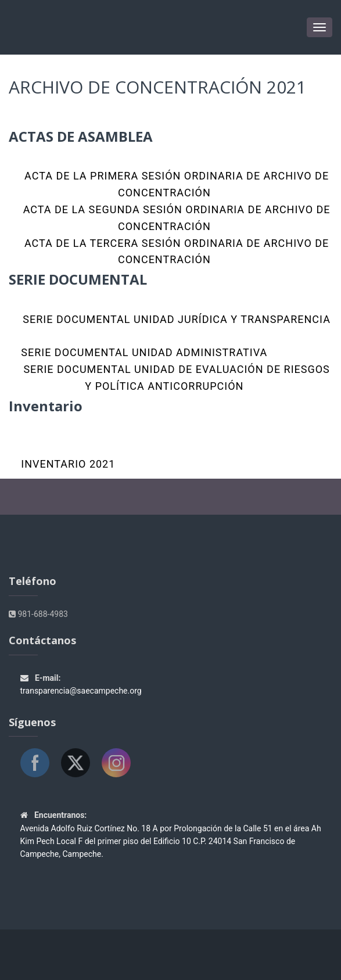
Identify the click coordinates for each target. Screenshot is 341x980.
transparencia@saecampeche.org (81, 691)
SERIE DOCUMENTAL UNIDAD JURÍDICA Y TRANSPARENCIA (175, 319)
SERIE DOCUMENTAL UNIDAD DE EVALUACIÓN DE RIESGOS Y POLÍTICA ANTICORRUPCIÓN (175, 378)
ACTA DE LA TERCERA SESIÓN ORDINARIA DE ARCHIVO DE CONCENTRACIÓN (175, 252)
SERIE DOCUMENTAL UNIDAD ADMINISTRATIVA (144, 352)
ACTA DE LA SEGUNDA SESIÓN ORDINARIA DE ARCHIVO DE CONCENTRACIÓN (175, 218)
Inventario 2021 (68, 464)
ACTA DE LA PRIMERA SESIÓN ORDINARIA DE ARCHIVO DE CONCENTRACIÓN (175, 184)
